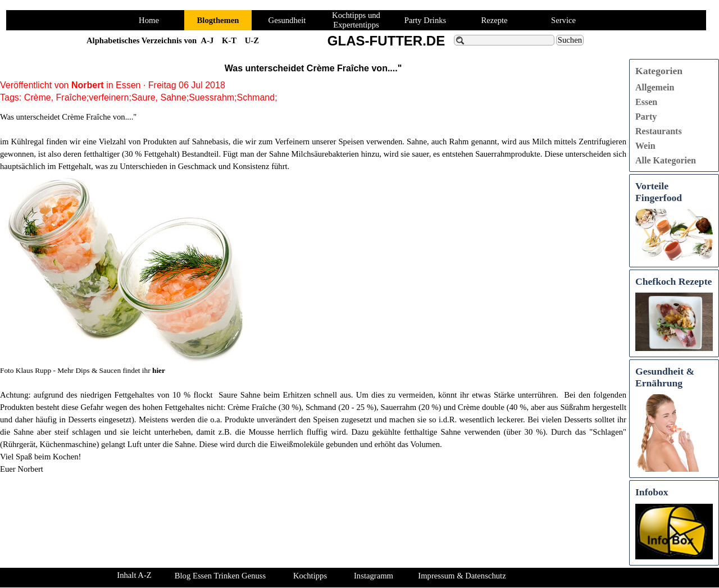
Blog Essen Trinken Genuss (220, 576)
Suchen (570, 40)
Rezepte (494, 20)
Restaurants (659, 131)
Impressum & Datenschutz (462, 576)
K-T (229, 40)
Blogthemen (218, 20)
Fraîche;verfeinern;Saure (106, 97)
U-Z (252, 40)
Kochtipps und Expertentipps (356, 20)
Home (149, 20)
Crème (38, 97)
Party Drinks (426, 20)
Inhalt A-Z (134, 575)
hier (159, 370)
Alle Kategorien (666, 160)
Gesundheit (287, 20)
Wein (645, 146)
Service (563, 20)
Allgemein (655, 87)
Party (646, 117)
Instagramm (374, 576)
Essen (646, 102)
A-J (208, 40)
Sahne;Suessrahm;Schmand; (219, 97)
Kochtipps (310, 576)
